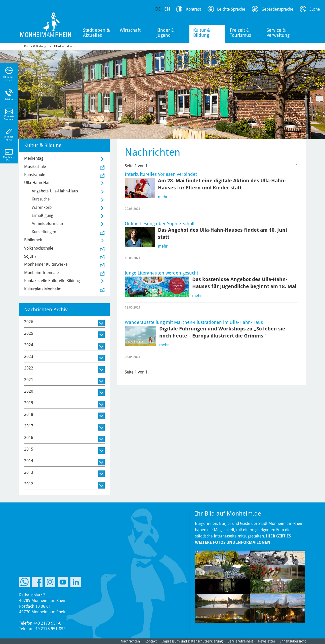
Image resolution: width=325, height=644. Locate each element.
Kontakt (151, 641)
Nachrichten (130, 641)
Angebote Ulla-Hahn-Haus (55, 191)
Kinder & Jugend (166, 33)
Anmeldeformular (48, 224)
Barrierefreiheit (240, 641)
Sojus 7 (30, 256)
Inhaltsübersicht (293, 641)
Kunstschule (35, 175)
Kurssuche (41, 199)
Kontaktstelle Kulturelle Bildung (52, 281)
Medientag (34, 158)
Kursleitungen (44, 232)
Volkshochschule (39, 248)
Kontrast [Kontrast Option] (194, 9)
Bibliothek (33, 240)
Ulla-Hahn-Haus (64, 46)
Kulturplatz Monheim (43, 289)
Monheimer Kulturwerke (46, 264)
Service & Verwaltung (278, 33)
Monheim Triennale (42, 273)
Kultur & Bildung (202, 33)
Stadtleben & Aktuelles (96, 33)
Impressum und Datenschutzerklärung (192, 641)
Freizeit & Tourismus (240, 33)
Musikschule (35, 167)
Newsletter (267, 641)
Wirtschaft (130, 30)
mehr (163, 197)
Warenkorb (42, 207)
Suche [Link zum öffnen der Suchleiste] (315, 9)
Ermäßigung (42, 215)
